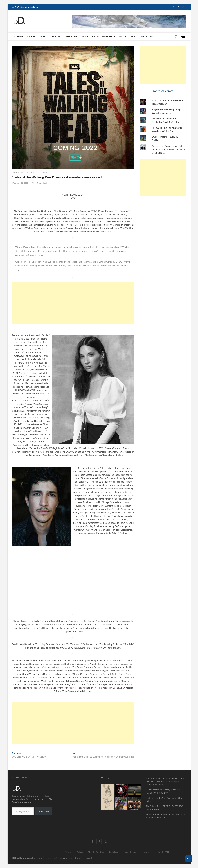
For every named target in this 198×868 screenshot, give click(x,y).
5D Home (18, 36)
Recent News (42, 172)
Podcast (32, 36)
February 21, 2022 (20, 183)
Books (122, 36)
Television (54, 36)
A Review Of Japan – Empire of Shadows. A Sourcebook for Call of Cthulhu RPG (168, 149)
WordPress (63, 858)
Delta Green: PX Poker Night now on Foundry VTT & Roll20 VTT (163, 791)
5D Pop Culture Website (24, 858)
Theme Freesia (52, 858)
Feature (16, 172)
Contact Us (146, 36)
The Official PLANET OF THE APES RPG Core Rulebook (164, 808)
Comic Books (71, 36)
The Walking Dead (40, 183)
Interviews (109, 36)
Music (85, 36)
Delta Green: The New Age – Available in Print (165, 799)
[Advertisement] (73, 303)
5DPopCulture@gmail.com (25, 7)
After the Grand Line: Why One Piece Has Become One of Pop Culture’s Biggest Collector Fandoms (165, 781)
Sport (96, 36)
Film (42, 36)
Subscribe (44, 811)
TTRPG (133, 36)
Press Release (28, 172)
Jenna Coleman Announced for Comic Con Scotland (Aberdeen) (166, 816)
